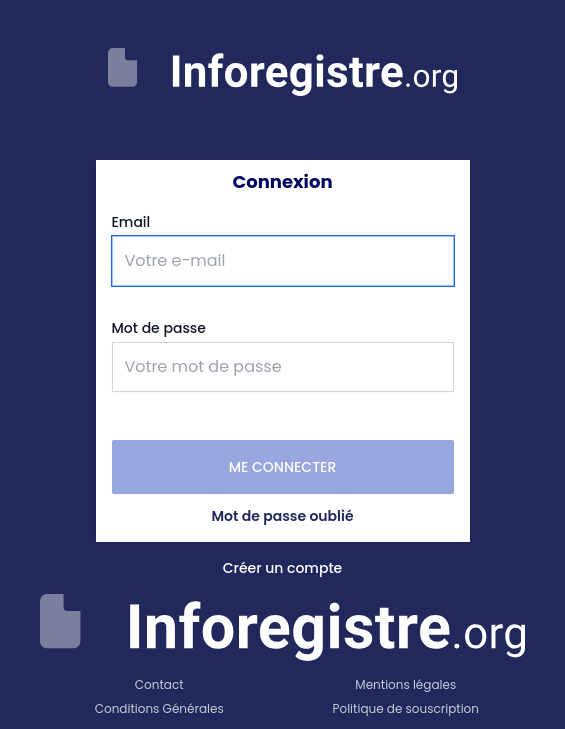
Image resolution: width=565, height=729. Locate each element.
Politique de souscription (406, 709)
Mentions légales (405, 685)
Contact (159, 685)
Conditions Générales (159, 709)
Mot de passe (159, 328)
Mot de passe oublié (282, 516)
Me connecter (283, 467)
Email (131, 222)
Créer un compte (283, 568)
